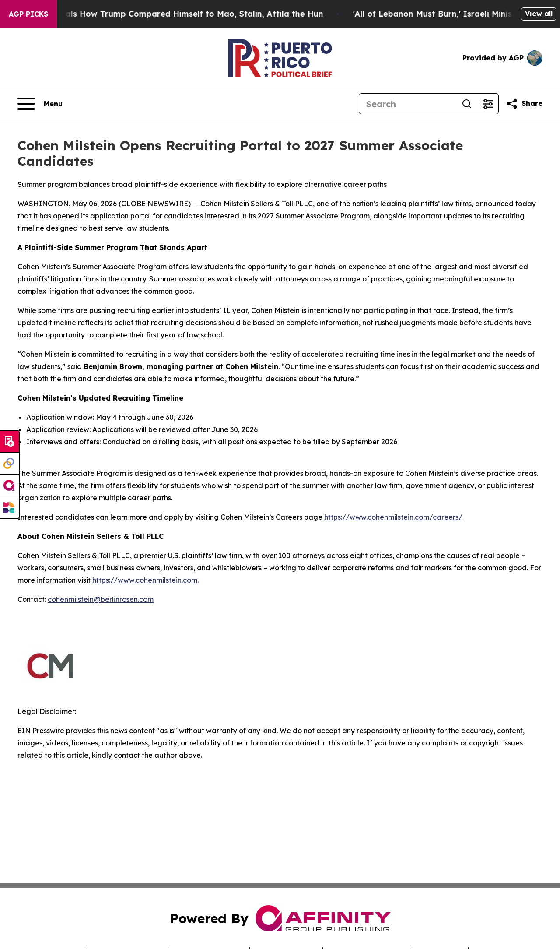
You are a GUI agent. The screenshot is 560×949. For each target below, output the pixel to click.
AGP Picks (28, 14)
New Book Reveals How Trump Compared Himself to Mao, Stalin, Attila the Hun (172, 14)
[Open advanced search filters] (488, 104)
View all (539, 14)
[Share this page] (524, 104)
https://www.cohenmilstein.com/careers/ (393, 517)
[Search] (408, 104)
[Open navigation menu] (40, 104)
